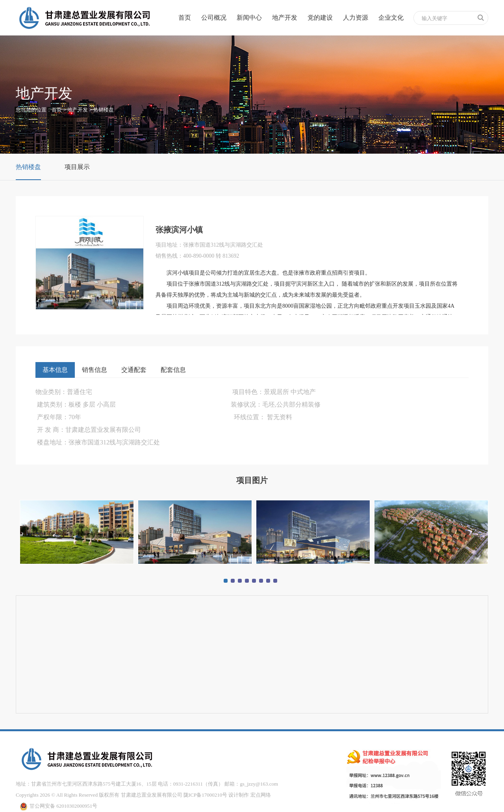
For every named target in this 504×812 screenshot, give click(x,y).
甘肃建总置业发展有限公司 (152, 795)
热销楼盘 (104, 110)
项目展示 (77, 167)
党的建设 (320, 18)
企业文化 (391, 18)
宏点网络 (261, 795)
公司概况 (214, 18)
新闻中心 (249, 18)
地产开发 (285, 18)
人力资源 (356, 18)
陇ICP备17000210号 (205, 795)
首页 (185, 18)
